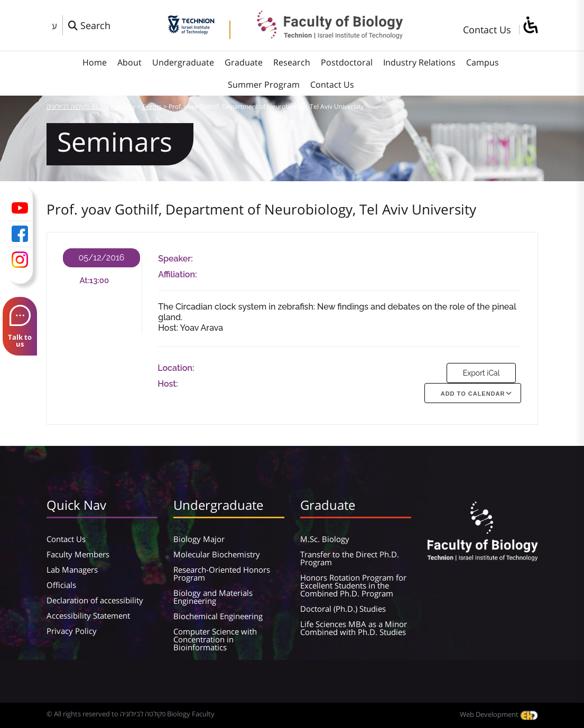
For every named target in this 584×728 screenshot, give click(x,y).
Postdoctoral (347, 62)
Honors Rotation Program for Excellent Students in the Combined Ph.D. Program (353, 585)
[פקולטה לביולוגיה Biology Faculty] (322, 35)
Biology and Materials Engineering (213, 597)
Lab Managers (72, 570)
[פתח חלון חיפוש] (89, 25)
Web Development (499, 714)
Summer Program (264, 85)
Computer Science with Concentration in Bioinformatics (215, 639)
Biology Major (199, 539)
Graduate (244, 62)
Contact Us (487, 30)
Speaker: (175, 259)
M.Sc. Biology (325, 539)
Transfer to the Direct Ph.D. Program (350, 558)
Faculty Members (78, 554)
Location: (176, 368)
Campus (483, 62)
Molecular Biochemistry (217, 554)
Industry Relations (419, 62)
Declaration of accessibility (95, 600)
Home (95, 62)
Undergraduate (183, 62)
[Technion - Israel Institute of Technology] (191, 31)
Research (292, 62)
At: (84, 281)
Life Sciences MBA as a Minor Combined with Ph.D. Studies (354, 628)
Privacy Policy (72, 631)
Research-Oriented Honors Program (222, 573)
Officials (61, 585)
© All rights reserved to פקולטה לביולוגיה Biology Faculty (131, 714)
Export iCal (481, 373)
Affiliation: (177, 274)
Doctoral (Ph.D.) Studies (343, 609)
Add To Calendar (473, 394)
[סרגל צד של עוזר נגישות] (530, 26)
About (129, 62)
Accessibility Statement (88, 615)
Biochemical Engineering (218, 616)
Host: (168, 384)
